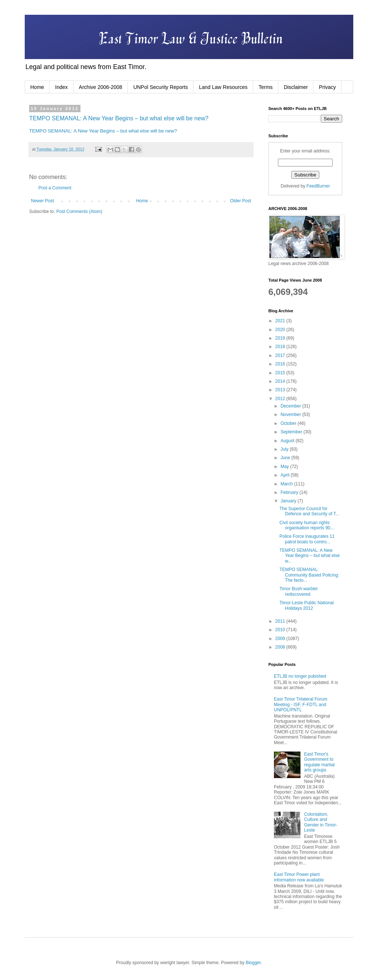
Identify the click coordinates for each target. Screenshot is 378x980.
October (289, 423)
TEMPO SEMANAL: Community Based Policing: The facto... (309, 575)
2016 (281, 364)
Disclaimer (296, 87)
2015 (281, 373)
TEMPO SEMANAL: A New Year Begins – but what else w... (310, 556)
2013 (281, 390)
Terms (266, 87)
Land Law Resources (223, 87)
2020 (281, 330)
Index (61, 87)
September (292, 432)
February (290, 492)
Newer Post (42, 201)
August (288, 441)
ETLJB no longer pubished (300, 676)
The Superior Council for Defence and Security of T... (309, 511)
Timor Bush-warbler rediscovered (299, 591)
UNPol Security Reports (161, 87)
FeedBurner (318, 186)
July (285, 449)
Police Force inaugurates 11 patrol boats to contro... (307, 539)
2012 (281, 399)
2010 (281, 630)
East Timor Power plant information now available (299, 877)
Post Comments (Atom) (79, 212)
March (287, 484)
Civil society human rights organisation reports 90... (307, 525)
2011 (281, 621)
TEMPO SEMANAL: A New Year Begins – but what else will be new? (119, 118)
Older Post (240, 201)
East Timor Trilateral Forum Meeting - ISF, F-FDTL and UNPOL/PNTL (301, 704)
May (285, 467)
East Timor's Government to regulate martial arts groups (319, 762)
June (286, 458)
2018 (281, 347)
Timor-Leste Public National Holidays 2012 (307, 605)
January (289, 501)
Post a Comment (55, 188)
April (286, 475)
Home (37, 87)
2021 (281, 321)
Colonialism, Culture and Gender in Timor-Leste (321, 822)
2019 (281, 338)
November (291, 415)
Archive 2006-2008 (101, 87)
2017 (281, 355)
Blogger (253, 963)
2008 (281, 647)
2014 (281, 381)
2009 (281, 639)
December (291, 406)
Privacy (327, 87)
